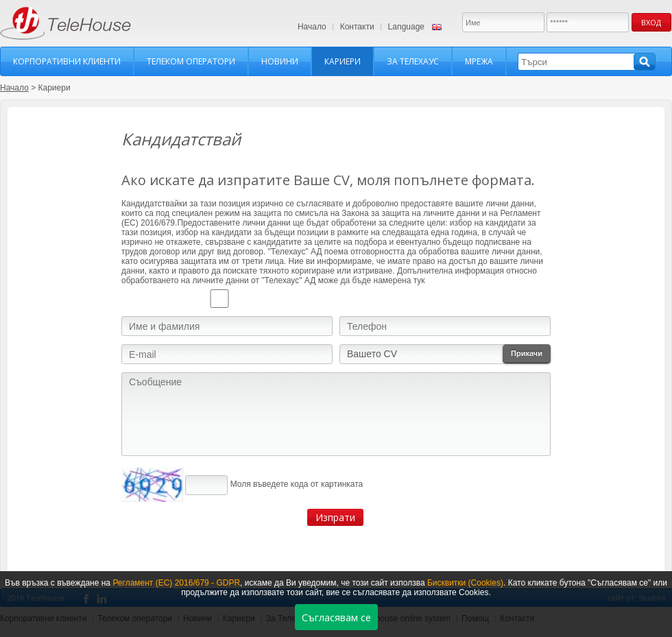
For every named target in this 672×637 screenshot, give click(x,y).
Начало (312, 27)
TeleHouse (65, 23)
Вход (651, 22)
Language (406, 27)
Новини (280, 61)
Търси (645, 62)
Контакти (357, 27)
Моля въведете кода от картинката (297, 484)
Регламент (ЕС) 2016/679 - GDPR (176, 583)
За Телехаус (413, 61)
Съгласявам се (336, 617)
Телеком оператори (191, 61)
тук (419, 280)
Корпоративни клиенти (67, 61)
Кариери (343, 61)
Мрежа (479, 61)
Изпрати (335, 517)
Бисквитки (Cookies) (465, 583)
